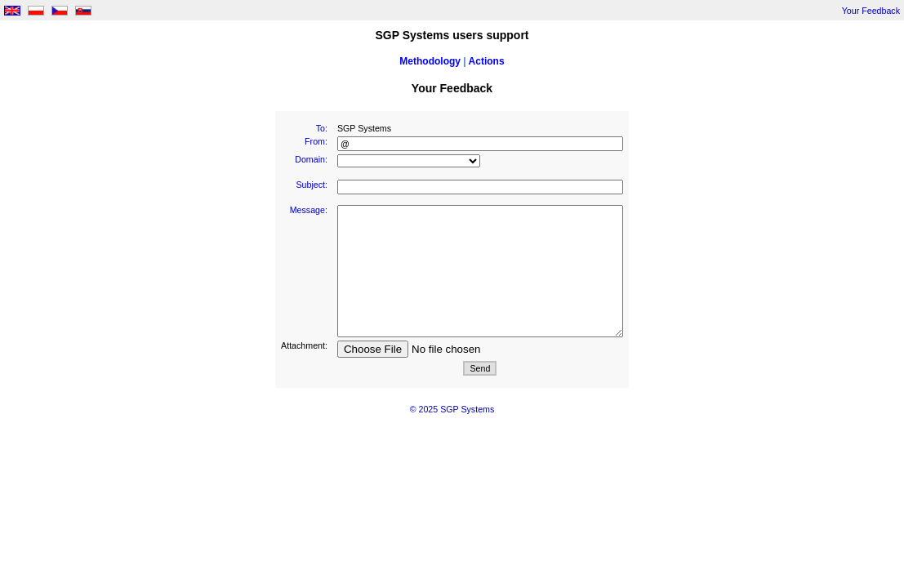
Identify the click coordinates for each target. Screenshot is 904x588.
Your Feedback (871, 11)
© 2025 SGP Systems (452, 409)
